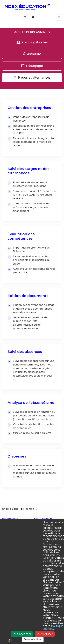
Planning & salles (32, 42)
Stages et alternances (32, 78)
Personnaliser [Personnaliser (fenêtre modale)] (33, 639)
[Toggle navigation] (59, 17)
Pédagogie (32, 66)
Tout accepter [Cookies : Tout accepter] (22, 634)
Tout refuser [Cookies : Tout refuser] (45, 634)
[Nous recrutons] (33, 18)
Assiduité (32, 54)
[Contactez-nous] (25, 18)
